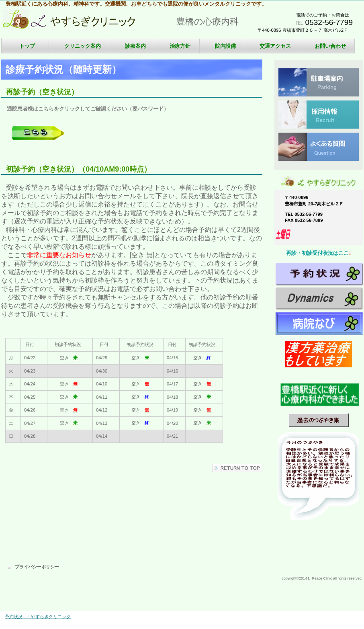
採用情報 (319, 115)
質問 (319, 147)
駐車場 (319, 82)
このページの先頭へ (237, 468)
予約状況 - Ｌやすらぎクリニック (38, 617)
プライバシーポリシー (37, 567)
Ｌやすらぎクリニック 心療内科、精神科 (82, 23)
